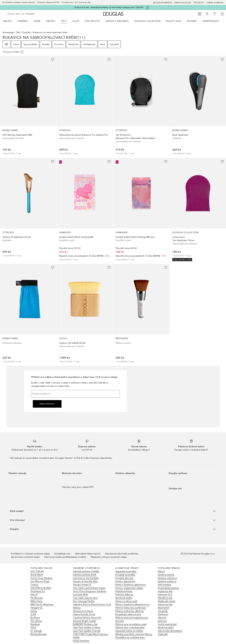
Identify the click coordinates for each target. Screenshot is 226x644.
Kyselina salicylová (167, 578)
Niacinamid (164, 608)
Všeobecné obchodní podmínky (122, 554)
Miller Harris (37, 601)
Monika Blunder (39, 634)
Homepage (8, 32)
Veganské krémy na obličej (129, 631)
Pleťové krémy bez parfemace (131, 608)
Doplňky (27, 32)
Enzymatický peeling (168, 588)
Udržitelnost (211, 21)
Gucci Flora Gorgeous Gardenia (90, 591)
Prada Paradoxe (81, 641)
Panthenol (163, 614)
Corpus (34, 585)
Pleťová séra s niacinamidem (130, 628)
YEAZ (33, 628)
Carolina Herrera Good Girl (87, 618)
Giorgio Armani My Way (85, 581)
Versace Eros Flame (83, 611)
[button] (113, 511)
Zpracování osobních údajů (25, 557)
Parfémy (23, 21)
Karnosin (162, 621)
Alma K (34, 595)
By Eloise (35, 618)
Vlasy (76, 21)
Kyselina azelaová (167, 581)
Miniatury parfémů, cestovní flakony (134, 634)
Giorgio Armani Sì (82, 585)
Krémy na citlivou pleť (126, 601)
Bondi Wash (37, 575)
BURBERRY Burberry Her (85, 624)
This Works (36, 621)
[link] (28, 105)
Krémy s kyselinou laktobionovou (132, 604)
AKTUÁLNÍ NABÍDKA (163, 3)
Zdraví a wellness (117, 21)
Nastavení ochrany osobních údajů (109, 557)
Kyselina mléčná (166, 575)
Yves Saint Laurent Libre (85, 598)
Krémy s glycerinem (125, 581)
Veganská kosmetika (126, 571)
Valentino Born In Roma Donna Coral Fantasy (92, 606)
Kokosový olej (165, 604)
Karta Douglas (183, 3)
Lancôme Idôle (81, 595)
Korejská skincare (124, 578)
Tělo (64, 21)
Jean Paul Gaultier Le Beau (87, 628)
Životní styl (93, 21)
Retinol (161, 571)
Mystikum (35, 624)
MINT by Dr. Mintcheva (42, 604)
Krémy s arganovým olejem (129, 588)
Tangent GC (37, 608)
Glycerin (162, 618)
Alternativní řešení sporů (88, 554)
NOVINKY (192, 21)
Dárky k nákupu (215, 3)
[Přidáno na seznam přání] (53, 60)
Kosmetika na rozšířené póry (130, 637)
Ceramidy (163, 611)
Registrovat (47, 404)
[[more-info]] (13, 52)
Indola (34, 611)
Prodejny (199, 3)
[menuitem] (9, 21)
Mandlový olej (165, 598)
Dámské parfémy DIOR (85, 575)
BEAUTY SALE (174, 21)
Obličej (51, 21)
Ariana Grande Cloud (84, 614)
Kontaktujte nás (62, 554)
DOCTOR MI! (37, 571)
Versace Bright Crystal (84, 621)
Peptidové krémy (124, 591)
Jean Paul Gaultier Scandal (87, 631)
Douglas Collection (147, 21)
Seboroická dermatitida (170, 631)
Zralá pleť (163, 634)
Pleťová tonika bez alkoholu (130, 611)
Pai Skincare (37, 598)
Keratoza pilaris (166, 628)
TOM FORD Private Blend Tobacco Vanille (91, 636)
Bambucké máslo (167, 601)
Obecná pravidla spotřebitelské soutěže (65, 557)
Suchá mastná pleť (167, 624)
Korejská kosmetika (125, 575)
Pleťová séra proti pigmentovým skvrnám (132, 619)
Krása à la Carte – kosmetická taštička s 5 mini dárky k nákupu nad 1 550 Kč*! (109, 7)
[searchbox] (31, 14)
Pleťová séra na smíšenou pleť (131, 624)
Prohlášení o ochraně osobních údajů (30, 554)
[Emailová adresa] (75, 394)
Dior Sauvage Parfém (84, 601)
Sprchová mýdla (124, 598)
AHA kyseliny (165, 585)
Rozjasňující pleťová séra (128, 614)
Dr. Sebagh (36, 631)
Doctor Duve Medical (41, 578)
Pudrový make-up (124, 595)
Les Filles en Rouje (40, 581)
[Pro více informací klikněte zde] (148, 8)
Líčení (37, 21)
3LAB (33, 614)
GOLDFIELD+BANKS (41, 588)
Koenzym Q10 (165, 595)
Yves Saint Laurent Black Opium (89, 588)
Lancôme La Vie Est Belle (86, 578)
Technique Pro (38, 591)
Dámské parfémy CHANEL (86, 571)
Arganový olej (165, 591)
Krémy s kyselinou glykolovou (131, 585)
